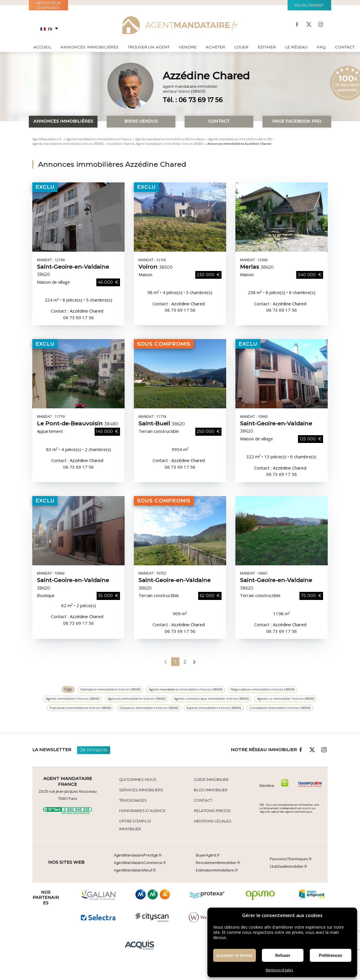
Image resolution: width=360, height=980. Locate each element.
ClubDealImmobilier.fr (288, 866)
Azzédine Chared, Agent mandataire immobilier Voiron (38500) (156, 144)
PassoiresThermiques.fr (291, 859)
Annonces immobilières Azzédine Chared (112, 164)
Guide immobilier (211, 780)
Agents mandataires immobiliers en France (99, 139)
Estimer (267, 47)
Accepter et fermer (235, 955)
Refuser (283, 955)
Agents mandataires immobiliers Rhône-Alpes (170, 139)
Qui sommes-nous (138, 780)
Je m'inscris (94, 750)
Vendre (188, 47)
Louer (241, 47)
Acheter (215, 47)
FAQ (321, 47)
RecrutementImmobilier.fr (218, 863)
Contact (345, 47)
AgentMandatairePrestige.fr (138, 855)
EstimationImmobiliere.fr (217, 870)
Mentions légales (279, 970)
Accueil (42, 47)
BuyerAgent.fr (208, 855)
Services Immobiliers (141, 790)
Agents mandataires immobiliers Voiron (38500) (68, 144)
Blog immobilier (211, 790)
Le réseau (296, 47)
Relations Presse (212, 811)
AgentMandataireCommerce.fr (140, 863)
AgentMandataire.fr (47, 139)
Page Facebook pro (297, 121)
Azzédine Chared (87, 311)
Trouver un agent (149, 47)
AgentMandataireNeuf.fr (135, 870)
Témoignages (133, 800)
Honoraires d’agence (142, 811)
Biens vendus (141, 121)
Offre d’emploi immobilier (135, 825)
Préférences (330, 955)
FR (46, 29)
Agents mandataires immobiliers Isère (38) (240, 139)
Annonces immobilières (90, 47)
